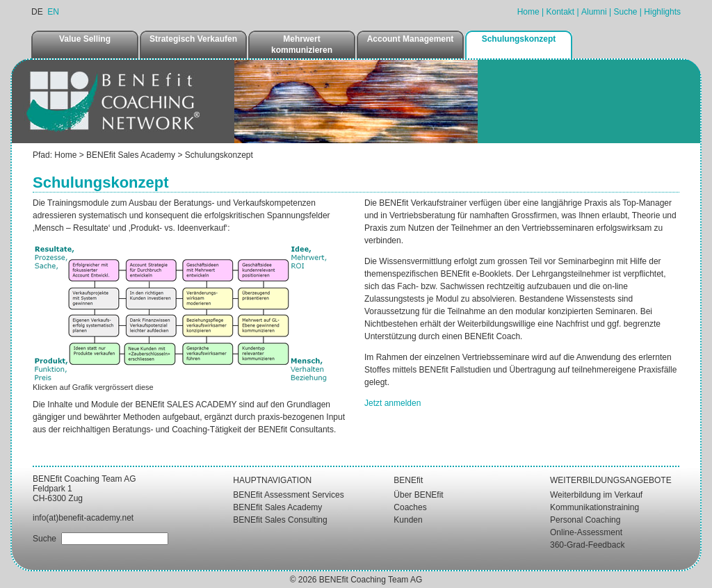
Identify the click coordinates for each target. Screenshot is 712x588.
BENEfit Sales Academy (131, 155)
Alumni (594, 12)
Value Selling (85, 39)
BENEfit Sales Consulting (280, 520)
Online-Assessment (586, 532)
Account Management (411, 39)
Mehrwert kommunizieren (302, 44)
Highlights (662, 12)
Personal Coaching (585, 520)
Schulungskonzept (519, 39)
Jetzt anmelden (393, 403)
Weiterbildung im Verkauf (596, 495)
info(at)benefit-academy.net (83, 518)
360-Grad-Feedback (587, 545)
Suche (625, 12)
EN (53, 12)
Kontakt (560, 12)
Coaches (410, 507)
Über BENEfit (418, 495)
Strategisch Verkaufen (193, 39)
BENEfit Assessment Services (288, 495)
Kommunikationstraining (594, 507)
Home (528, 12)
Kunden (408, 520)
